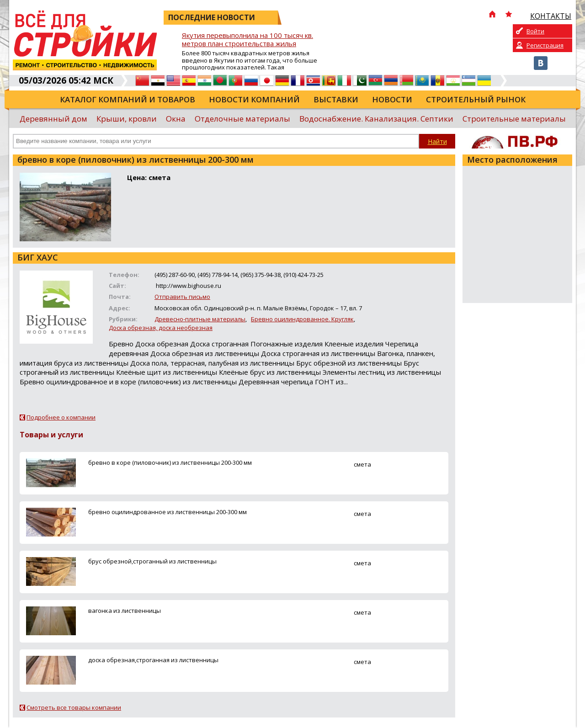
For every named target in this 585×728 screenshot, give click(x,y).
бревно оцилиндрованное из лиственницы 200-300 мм (168, 512)
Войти (535, 31)
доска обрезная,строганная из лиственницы (153, 660)
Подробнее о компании (61, 417)
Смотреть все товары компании (74, 707)
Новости (392, 99)
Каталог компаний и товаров (128, 99)
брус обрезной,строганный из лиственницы (152, 561)
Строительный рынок (476, 99)
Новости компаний (254, 99)
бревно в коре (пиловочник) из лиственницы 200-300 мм (170, 462)
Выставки (336, 99)
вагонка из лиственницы (125, 611)
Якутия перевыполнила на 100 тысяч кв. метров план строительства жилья (247, 40)
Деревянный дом (53, 119)
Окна (176, 119)
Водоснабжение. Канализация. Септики (376, 119)
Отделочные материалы (242, 119)
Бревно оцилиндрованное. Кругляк (302, 319)
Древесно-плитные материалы (200, 319)
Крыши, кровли (127, 119)
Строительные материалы (514, 119)
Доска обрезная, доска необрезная (161, 328)
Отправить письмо (182, 297)
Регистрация (545, 45)
